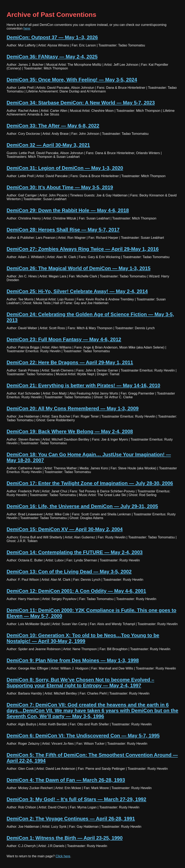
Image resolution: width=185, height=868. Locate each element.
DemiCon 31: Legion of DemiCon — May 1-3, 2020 (65, 168)
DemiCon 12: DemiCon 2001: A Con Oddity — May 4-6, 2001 (76, 591)
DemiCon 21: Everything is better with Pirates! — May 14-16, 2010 (83, 385)
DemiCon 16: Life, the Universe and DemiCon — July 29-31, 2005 (82, 506)
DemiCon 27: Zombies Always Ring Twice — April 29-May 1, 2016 (83, 249)
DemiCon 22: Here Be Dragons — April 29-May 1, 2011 (70, 362)
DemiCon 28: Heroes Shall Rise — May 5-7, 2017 (63, 230)
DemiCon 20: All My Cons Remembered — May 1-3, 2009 (73, 408)
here (27, 28)
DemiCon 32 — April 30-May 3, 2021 (48, 145)
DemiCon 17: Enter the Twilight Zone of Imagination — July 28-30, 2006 (90, 483)
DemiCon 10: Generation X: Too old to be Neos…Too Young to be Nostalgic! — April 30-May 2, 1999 (83, 638)
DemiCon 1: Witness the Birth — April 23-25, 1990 (65, 838)
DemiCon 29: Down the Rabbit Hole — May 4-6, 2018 (68, 210)
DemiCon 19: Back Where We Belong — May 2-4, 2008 (70, 431)
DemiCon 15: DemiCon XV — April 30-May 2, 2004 (65, 529)
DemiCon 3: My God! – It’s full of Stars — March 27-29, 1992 (76, 799)
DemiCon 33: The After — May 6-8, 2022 (53, 126)
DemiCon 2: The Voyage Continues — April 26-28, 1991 (71, 819)
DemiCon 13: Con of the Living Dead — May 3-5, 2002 (69, 572)
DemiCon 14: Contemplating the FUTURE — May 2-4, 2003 (75, 552)
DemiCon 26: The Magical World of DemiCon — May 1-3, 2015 (78, 268)
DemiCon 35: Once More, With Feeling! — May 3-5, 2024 (72, 80)
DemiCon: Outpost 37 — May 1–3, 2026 (52, 37)
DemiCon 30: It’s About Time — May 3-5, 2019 (60, 187)
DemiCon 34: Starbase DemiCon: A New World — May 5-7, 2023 (81, 103)
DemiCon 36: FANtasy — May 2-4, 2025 (52, 57)
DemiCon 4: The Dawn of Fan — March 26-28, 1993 (66, 780)
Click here (63, 856)
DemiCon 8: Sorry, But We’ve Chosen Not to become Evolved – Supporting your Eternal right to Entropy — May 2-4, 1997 (80, 683)
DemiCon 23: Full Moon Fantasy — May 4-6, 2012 (64, 339)
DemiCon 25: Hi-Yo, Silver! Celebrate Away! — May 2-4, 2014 (77, 291)
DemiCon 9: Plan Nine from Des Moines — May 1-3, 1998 (73, 660)
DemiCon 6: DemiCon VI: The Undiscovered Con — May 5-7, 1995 (83, 736)
